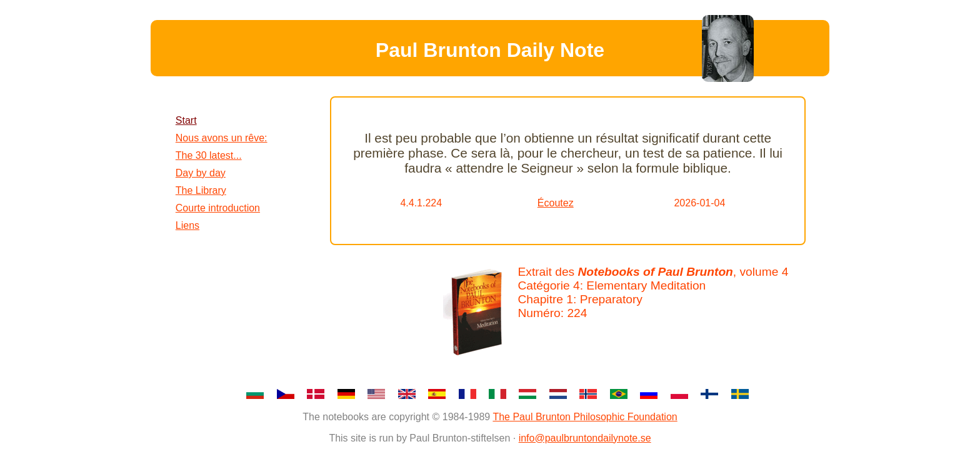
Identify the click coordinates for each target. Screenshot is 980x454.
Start (186, 120)
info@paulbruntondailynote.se (585, 438)
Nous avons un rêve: (222, 138)
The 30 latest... (209, 155)
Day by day (201, 173)
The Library (201, 190)
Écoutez (556, 203)
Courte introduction (218, 208)
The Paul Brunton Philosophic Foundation (585, 417)
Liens (187, 225)
